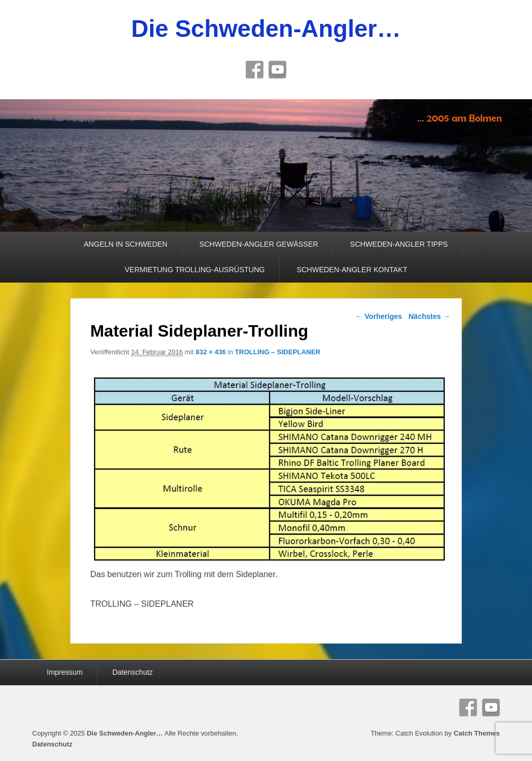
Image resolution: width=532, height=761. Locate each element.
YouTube (277, 70)
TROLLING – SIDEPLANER (278, 352)
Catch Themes (477, 733)
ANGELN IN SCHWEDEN (125, 244)
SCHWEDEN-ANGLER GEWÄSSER (259, 244)
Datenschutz (132, 672)
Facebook (255, 70)
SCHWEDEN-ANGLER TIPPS (399, 244)
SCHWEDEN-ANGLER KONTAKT (352, 270)
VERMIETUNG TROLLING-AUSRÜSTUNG (195, 270)
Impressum (65, 672)
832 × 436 (211, 352)
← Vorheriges (379, 316)
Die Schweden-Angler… (266, 29)
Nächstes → (429, 316)
